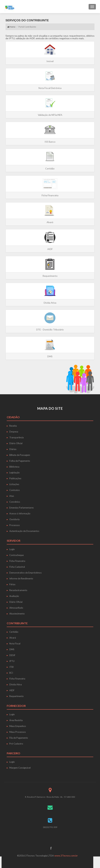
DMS (12, 649)
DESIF (12, 655)
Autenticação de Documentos (24, 531)
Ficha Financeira (17, 561)
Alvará (13, 638)
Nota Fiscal (15, 644)
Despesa (14, 432)
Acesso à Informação (20, 513)
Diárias (13, 449)
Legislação (15, 473)
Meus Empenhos (18, 726)
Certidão (14, 632)
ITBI (11, 667)
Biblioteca (14, 467)
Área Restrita (16, 720)
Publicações (15, 478)
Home (11, 27)
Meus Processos (18, 732)
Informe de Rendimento (21, 578)
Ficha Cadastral (17, 567)
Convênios (15, 502)
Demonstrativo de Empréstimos (25, 573)
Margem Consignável (20, 768)
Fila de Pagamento (19, 738)
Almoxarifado (16, 608)
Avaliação (14, 596)
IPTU (12, 661)
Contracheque (16, 555)
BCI (11, 673)
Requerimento (16, 696)
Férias (12, 584)
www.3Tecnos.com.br (66, 856)
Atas (12, 496)
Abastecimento (17, 614)
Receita (13, 426)
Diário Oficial (16, 443)
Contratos (15, 490)
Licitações (14, 484)
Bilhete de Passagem (20, 455)
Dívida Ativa (16, 684)
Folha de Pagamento (20, 461)
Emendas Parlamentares (22, 508)
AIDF (12, 690)
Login (12, 549)
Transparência (16, 437)
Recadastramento (18, 590)
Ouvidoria (14, 519)
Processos (15, 525)
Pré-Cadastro (16, 744)
